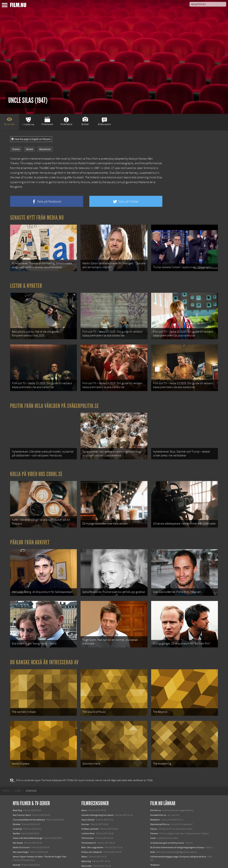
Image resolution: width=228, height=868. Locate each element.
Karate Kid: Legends (22, 861)
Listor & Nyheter (26, 283)
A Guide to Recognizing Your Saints (97, 788)
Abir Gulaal (18, 816)
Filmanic (154, 807)
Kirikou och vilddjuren (92, 825)
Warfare (16, 807)
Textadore (155, 838)
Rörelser (17, 798)
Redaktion (155, 793)
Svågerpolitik (156, 851)
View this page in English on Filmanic (31, 139)
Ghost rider (87, 839)
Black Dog (17, 784)
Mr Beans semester (90, 802)
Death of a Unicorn (21, 821)
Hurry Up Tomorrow (22, 847)
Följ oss (154, 802)
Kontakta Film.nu (158, 788)
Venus (84, 784)
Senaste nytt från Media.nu (37, 218)
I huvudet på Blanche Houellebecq (29, 793)
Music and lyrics (89, 844)
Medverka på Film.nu (160, 798)
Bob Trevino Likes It (22, 788)
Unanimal (17, 802)
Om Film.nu (156, 784)
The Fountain (88, 812)
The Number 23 (89, 816)
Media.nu (155, 843)
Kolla (153, 825)
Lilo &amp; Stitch (21, 857)
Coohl (153, 812)
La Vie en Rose (88, 807)
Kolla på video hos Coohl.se (36, 462)
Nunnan (85, 798)
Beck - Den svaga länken (92, 821)
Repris (84, 830)
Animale (17, 838)
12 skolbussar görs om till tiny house (167, 816)
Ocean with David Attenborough (28, 812)
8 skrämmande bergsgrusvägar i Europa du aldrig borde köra (178, 830)
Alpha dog (86, 835)
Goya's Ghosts (88, 793)
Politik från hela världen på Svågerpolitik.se (54, 397)
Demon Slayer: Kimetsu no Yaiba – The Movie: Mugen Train (40, 830)
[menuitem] (6, 764)
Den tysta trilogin (21, 825)
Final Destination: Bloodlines (26, 843)
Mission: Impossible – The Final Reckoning (32, 852)
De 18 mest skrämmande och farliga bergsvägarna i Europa (177, 821)
